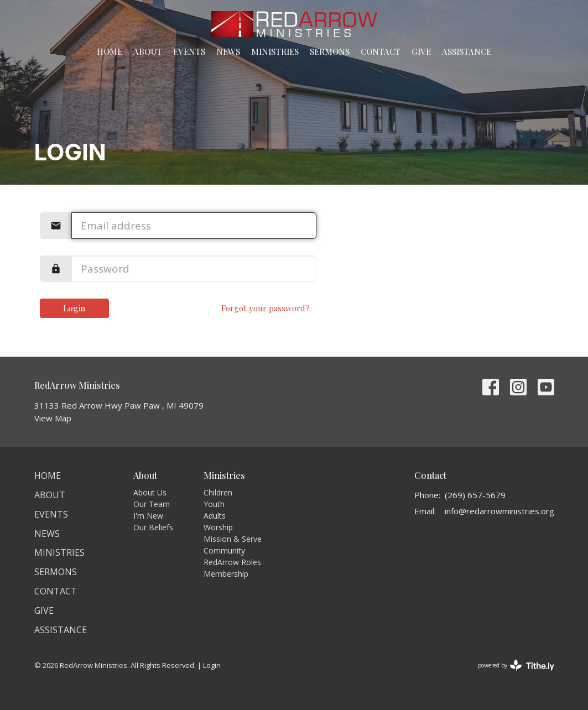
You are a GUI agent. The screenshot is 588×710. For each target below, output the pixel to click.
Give (421, 51)
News (228, 51)
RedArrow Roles (232, 562)
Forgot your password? (266, 308)
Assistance (467, 51)
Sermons (330, 51)
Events (189, 51)
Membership (226, 574)
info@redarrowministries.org (499, 511)
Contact (381, 51)
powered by (516, 665)
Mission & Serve (233, 539)
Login (74, 308)
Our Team (152, 504)
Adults (215, 516)
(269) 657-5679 (475, 495)
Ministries (275, 51)
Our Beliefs (153, 527)
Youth (214, 504)
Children (218, 492)
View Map (53, 418)
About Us (150, 492)
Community (224, 550)
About (148, 51)
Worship (218, 527)
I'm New (148, 516)
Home (110, 51)
